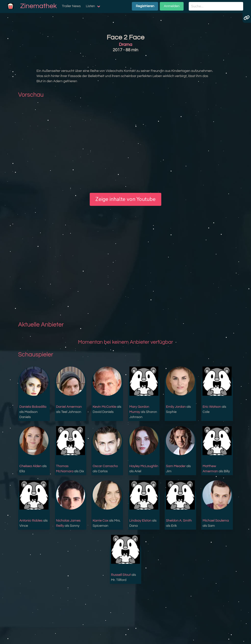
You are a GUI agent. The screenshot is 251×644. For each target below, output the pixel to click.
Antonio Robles (31, 521)
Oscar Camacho (105, 466)
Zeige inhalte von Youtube (125, 199)
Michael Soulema (216, 521)
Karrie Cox (100, 521)
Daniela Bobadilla (33, 407)
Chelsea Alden (30, 466)
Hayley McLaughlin (144, 466)
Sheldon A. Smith (179, 521)
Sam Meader (176, 466)
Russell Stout (121, 575)
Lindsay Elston (140, 521)
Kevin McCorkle (104, 407)
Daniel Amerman (69, 407)
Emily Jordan (176, 407)
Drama (125, 45)
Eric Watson (212, 407)
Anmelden (172, 6)
